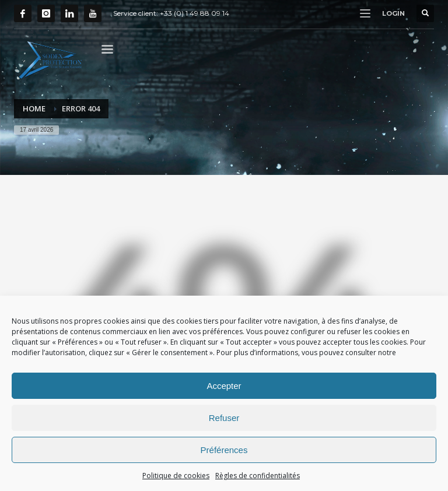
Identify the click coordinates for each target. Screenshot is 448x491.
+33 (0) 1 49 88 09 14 (195, 13)
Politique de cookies (176, 476)
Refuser (224, 418)
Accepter (224, 386)
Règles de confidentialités (258, 476)
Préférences (224, 450)
